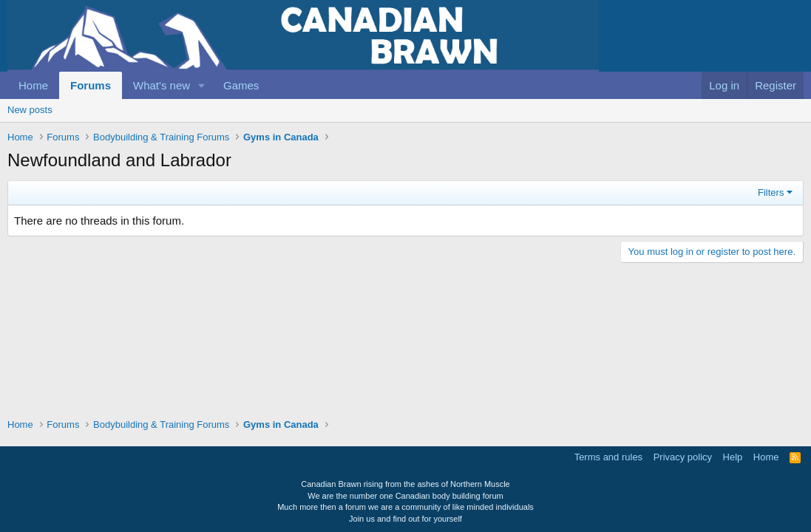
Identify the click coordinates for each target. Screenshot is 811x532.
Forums (91, 85)
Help (733, 457)
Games (241, 85)
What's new (162, 85)
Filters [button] (771, 192)
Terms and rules (608, 457)
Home (33, 85)
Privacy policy (683, 457)
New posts (30, 110)
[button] (202, 85)
